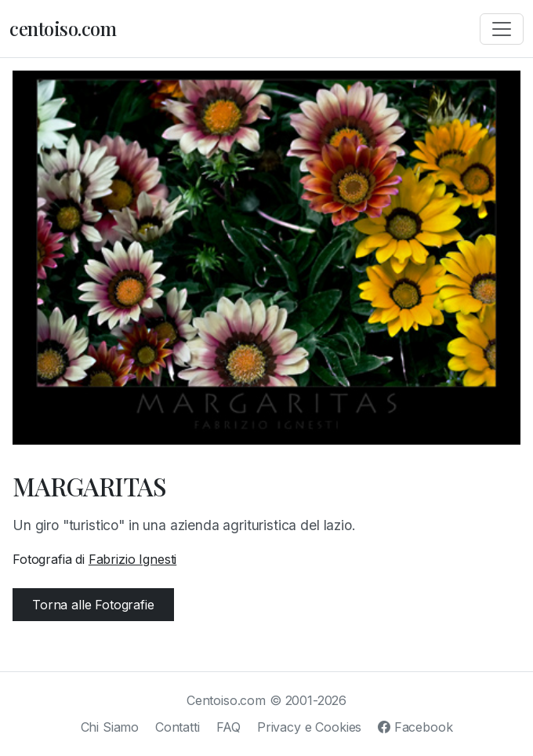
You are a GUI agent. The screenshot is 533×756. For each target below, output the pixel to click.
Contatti (178, 727)
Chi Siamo (110, 727)
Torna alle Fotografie (93, 605)
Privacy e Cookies (309, 727)
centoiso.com (63, 28)
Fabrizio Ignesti (132, 559)
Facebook (415, 727)
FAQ (229, 727)
